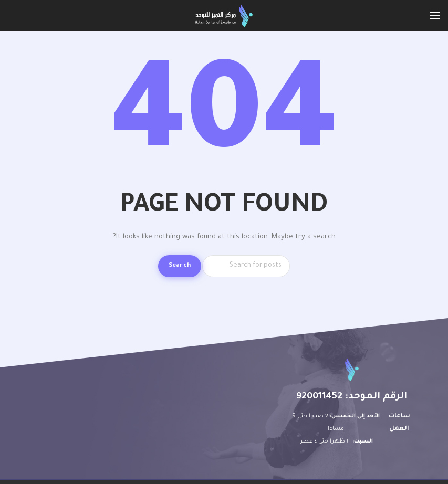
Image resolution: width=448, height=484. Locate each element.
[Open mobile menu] (435, 16)
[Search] (246, 266)
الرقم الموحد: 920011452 (352, 397)
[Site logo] (224, 16)
